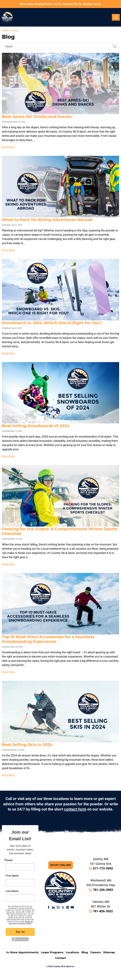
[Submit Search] (115, 47)
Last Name (12, 891)
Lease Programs (52, 952)
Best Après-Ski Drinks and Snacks (37, 116)
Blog (85, 952)
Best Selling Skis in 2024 (27, 745)
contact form (75, 809)
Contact (61, 958)
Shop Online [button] (61, 865)
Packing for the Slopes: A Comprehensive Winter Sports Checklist (60, 531)
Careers (96, 952)
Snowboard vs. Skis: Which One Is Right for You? (52, 323)
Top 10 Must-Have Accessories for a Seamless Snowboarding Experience (48, 639)
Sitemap (109, 952)
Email (9, 860)
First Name (12, 876)
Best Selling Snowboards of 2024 (36, 426)
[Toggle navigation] (116, 17)
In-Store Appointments (22, 952)
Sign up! (20, 932)
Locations (72, 952)
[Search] (58, 46)
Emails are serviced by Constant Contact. (21, 922)
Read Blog (8, 147)
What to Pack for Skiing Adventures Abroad (47, 220)
